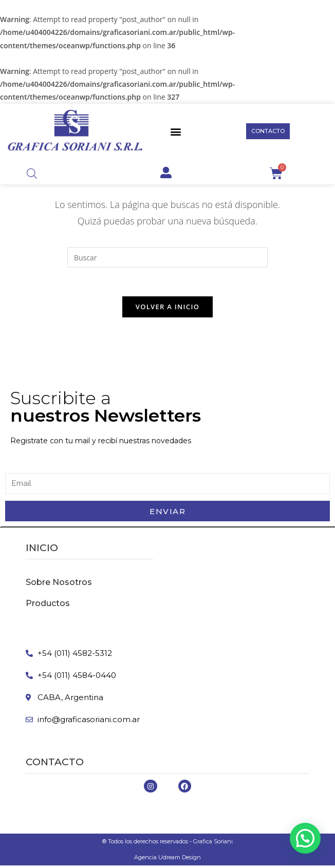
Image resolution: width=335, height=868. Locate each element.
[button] (176, 131)
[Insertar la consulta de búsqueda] (167, 257)
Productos (48, 606)
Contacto (55, 765)
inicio (42, 550)
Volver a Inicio (167, 309)
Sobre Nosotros (59, 585)
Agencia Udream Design (167, 860)
